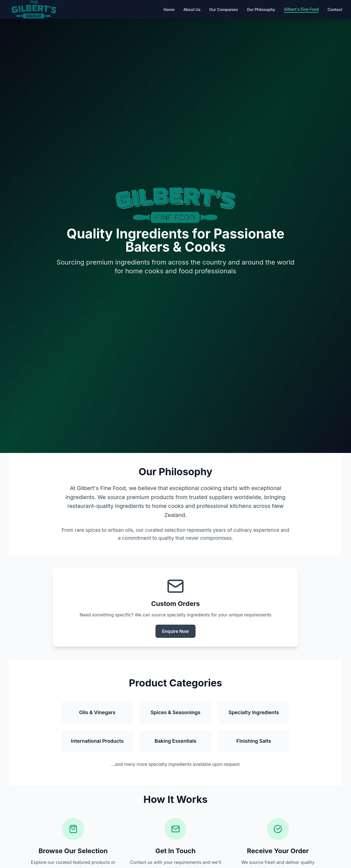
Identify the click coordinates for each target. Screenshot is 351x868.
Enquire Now (175, 631)
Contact (335, 9)
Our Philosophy (261, 9)
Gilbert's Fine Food (301, 9)
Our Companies (224, 9)
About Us (192, 9)
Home (169, 9)
